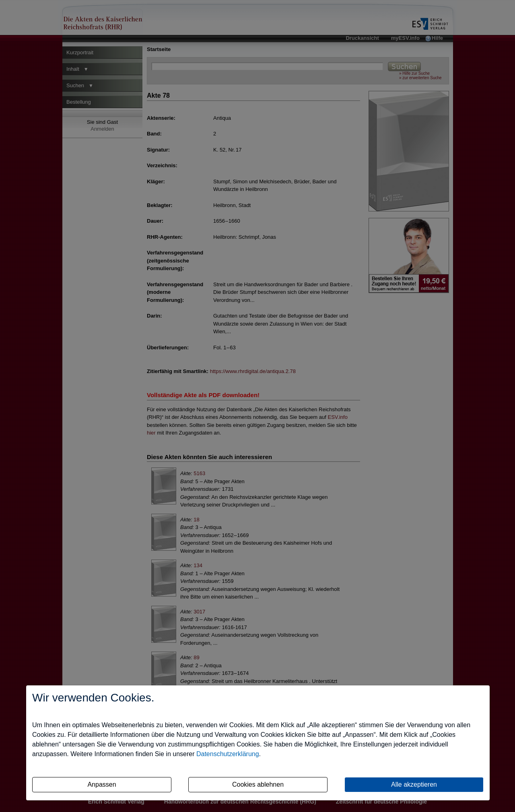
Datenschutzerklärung (228, 754)
